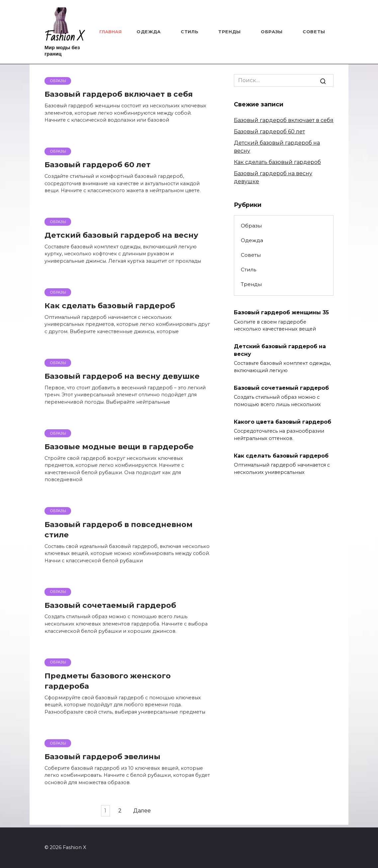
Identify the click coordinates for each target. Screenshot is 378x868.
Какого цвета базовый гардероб (283, 422)
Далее (145, 814)
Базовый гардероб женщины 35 (281, 312)
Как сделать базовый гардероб (277, 162)
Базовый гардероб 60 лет (269, 132)
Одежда (149, 32)
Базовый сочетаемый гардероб (281, 388)
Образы (272, 32)
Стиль (189, 32)
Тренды (230, 32)
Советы (314, 32)
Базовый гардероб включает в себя (284, 120)
